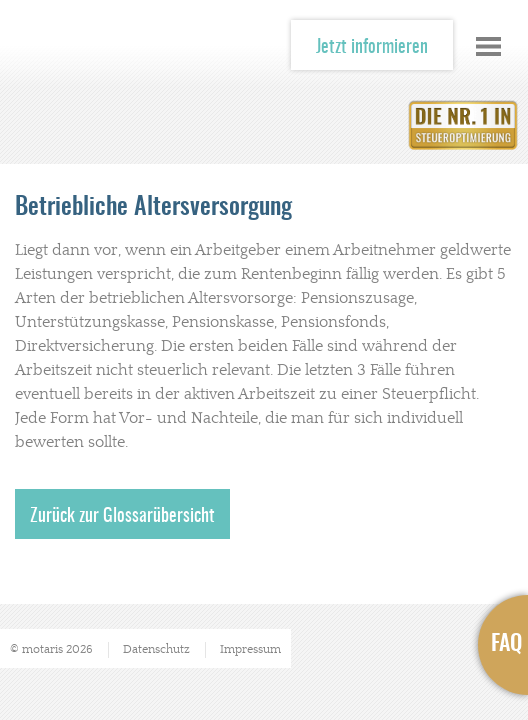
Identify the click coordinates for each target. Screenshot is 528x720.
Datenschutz (156, 649)
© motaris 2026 (51, 649)
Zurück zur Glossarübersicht (122, 517)
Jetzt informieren (372, 48)
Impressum (250, 649)
